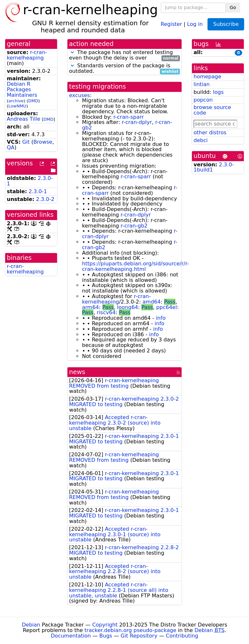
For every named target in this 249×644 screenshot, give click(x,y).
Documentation (71, 636)
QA (11, 147)
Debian (31, 625)
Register (172, 24)
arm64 (90, 307)
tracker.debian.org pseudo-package (130, 630)
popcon (203, 100)
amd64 (151, 302)
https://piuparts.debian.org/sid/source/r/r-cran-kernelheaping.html (136, 266)
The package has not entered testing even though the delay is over (124, 55)
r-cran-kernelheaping (27, 55)
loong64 (128, 307)
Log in (195, 24)
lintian (202, 84)
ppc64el (167, 307)
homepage (207, 77)
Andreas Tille (24, 119)
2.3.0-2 (45, 199)
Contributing (182, 636)
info (161, 318)
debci (201, 140)
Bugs (106, 636)
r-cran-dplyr (137, 122)
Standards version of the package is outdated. (124, 69)
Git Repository (139, 636)
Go (233, 7)
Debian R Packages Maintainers (22, 89)
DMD (33, 101)
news (77, 372)
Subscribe (226, 24)
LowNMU (17, 106)
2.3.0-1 (38, 191)
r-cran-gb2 (134, 226)
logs (218, 92)
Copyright (105, 625)
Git (26, 142)
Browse (43, 142)
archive (16, 101)
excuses (79, 95)
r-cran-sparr (129, 117)
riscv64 (106, 312)
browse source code (212, 110)
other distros (210, 133)
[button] (72, 52)
